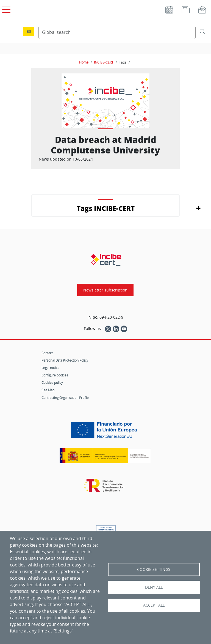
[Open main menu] (5, 9)
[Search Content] (117, 32)
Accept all (154, 605)
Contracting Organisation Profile (65, 398)
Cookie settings (154, 569)
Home (84, 62)
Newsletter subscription (105, 290)
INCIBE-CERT (104, 62)
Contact (47, 353)
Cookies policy (52, 382)
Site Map (48, 390)
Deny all (154, 587)
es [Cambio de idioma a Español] (29, 31)
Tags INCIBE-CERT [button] (106, 208)
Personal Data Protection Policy (65, 360)
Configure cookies (55, 375)
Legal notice (50, 368)
